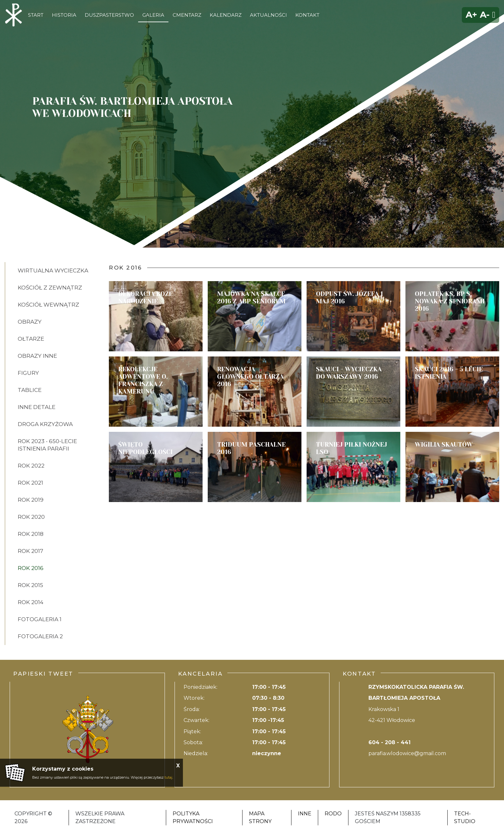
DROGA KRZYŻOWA (45, 424)
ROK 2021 (30, 483)
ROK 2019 (31, 500)
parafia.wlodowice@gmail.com (407, 753)
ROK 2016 (31, 568)
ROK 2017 (30, 551)
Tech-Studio (465, 817)
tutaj (168, 777)
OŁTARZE (31, 339)
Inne (305, 814)
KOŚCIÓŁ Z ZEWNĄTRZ (50, 288)
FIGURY (28, 373)
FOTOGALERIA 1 (40, 619)
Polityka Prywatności (193, 817)
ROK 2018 (31, 534)
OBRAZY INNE (37, 356)
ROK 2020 (31, 517)
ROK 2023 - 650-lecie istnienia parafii (47, 445)
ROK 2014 (31, 602)
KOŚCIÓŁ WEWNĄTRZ (48, 305)
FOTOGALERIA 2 (40, 636)
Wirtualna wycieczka (53, 270)
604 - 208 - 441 (390, 742)
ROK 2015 (30, 585)
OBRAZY (30, 322)
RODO (333, 814)
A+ (471, 15)
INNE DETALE (37, 407)
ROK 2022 (31, 466)
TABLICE (30, 390)
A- (485, 15)
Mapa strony (260, 817)
